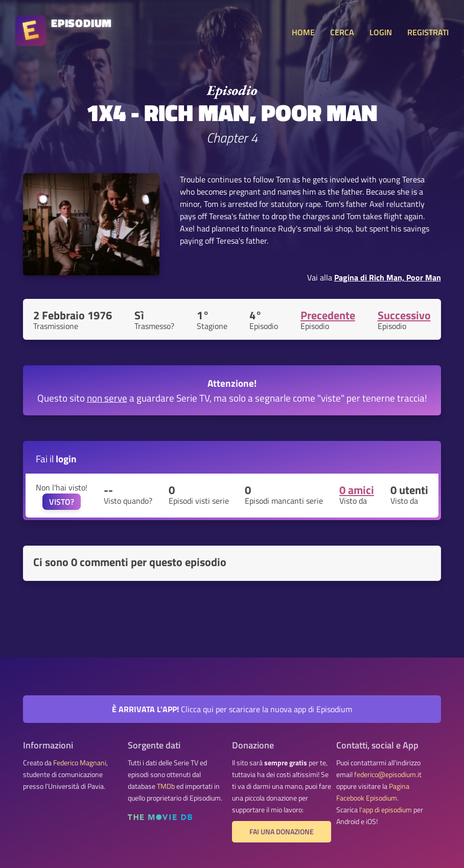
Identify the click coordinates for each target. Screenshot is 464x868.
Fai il (56, 459)
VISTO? (62, 502)
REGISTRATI (428, 32)
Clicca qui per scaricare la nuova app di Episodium (232, 709)
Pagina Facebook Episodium (373, 792)
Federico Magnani (80, 763)
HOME (303, 32)
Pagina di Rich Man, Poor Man (388, 277)
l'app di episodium (386, 810)
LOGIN (381, 32)
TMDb (166, 786)
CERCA (342, 32)
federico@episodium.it (388, 775)
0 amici (357, 490)
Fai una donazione (282, 832)
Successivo (404, 315)
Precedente (328, 315)
